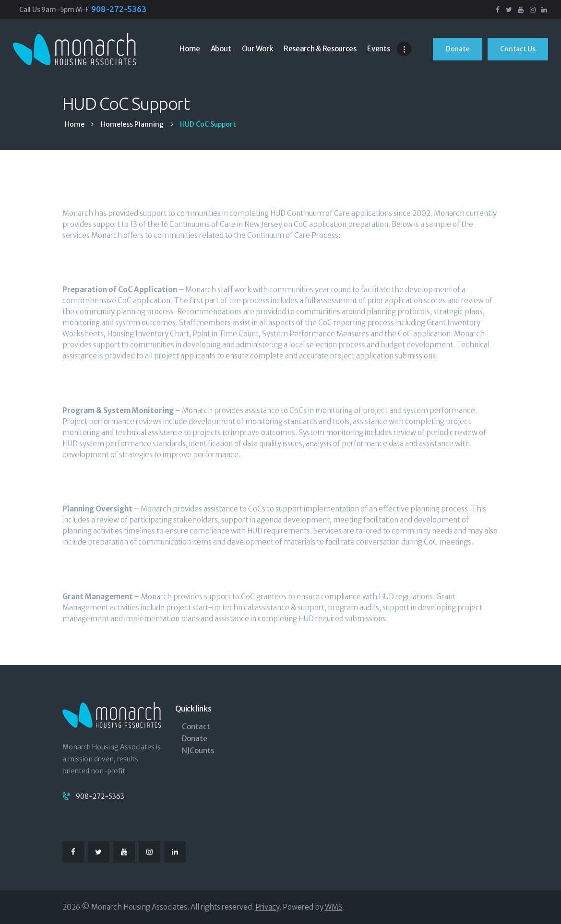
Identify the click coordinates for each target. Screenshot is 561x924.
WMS (334, 907)
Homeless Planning (132, 124)
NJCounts (198, 751)
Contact (196, 727)
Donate (195, 739)
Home (75, 124)
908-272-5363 (100, 796)
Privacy (267, 907)
